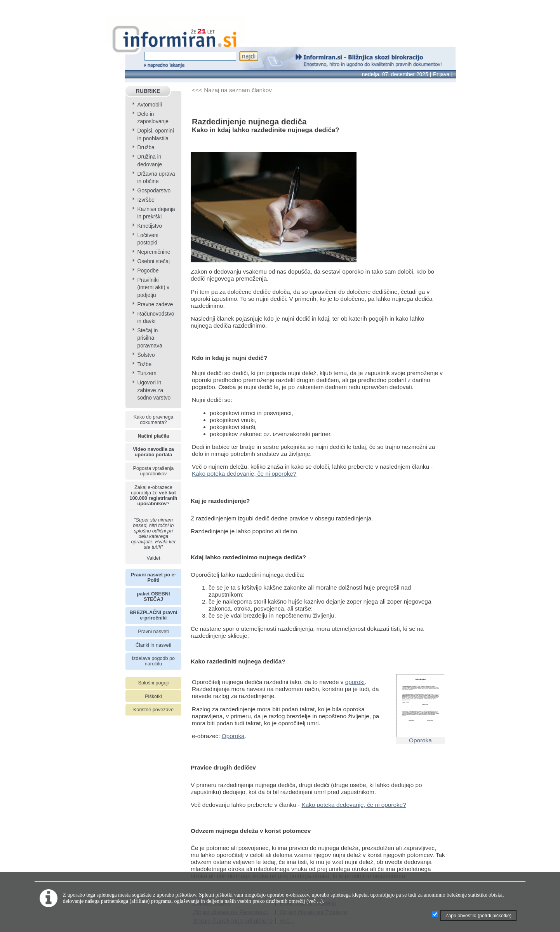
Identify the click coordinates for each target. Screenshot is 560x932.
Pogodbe (148, 271)
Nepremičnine (154, 252)
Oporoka (233, 736)
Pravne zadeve (155, 305)
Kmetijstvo (150, 226)
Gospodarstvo (154, 191)
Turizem (147, 373)
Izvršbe (146, 200)
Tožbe (144, 364)
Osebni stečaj (153, 261)
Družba (146, 147)
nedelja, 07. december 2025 (395, 74)
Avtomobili (149, 105)
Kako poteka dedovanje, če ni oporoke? (244, 474)
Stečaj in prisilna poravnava (150, 338)
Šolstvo (146, 355)
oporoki (355, 682)
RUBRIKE (148, 91)
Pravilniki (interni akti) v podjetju (153, 288)
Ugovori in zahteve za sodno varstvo (154, 390)
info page (12, 5)
